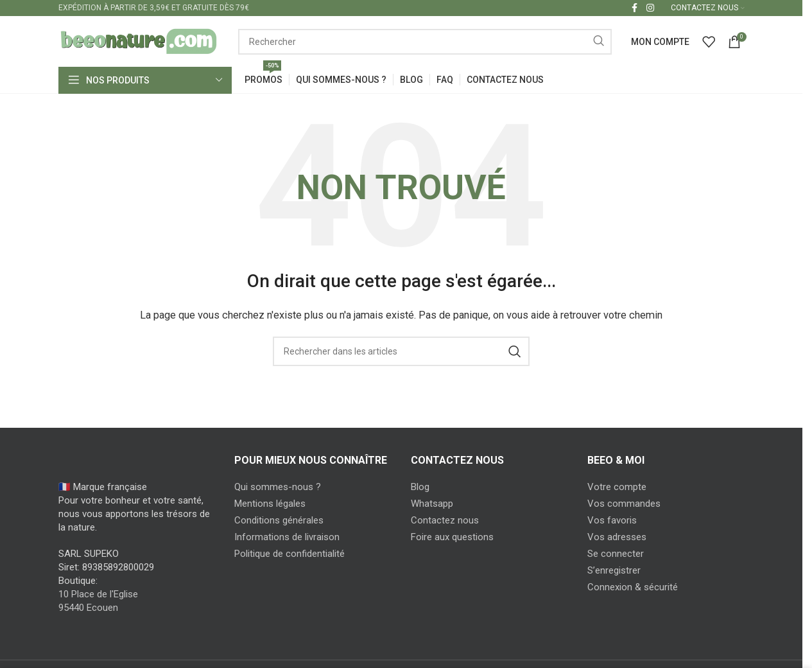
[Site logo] (139, 41)
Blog (420, 488)
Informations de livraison (287, 538)
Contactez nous (445, 521)
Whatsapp (432, 504)
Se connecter (616, 554)
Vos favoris (612, 521)
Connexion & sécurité (633, 588)
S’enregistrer (614, 571)
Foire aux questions (452, 538)
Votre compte (617, 488)
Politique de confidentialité (289, 554)
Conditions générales (279, 521)
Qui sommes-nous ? (278, 488)
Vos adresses (617, 538)
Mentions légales (270, 504)
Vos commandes (624, 504)
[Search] (425, 42)
